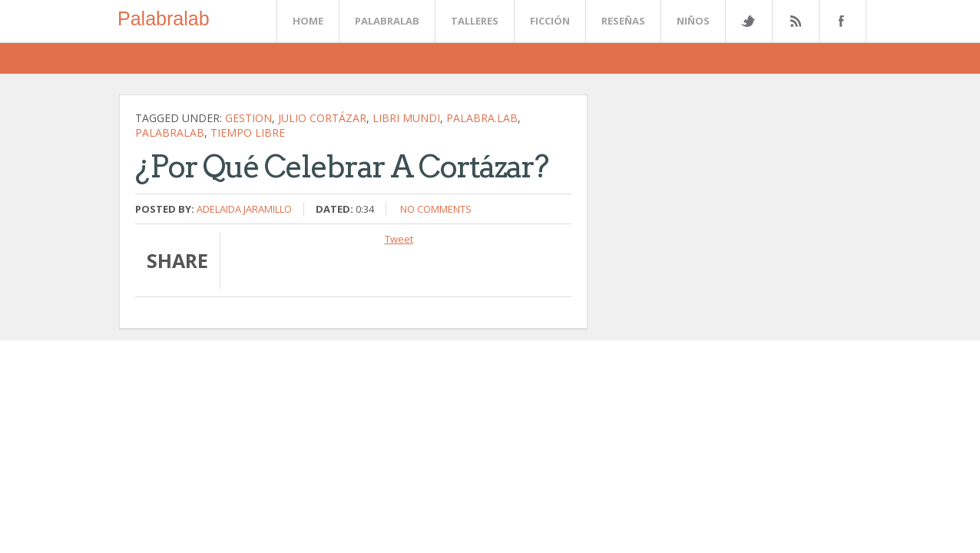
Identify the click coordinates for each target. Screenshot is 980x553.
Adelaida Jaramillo (244, 209)
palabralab (170, 132)
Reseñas (623, 21)
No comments (436, 209)
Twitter (748, 21)
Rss (795, 21)
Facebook (839, 21)
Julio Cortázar (322, 118)
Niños (693, 21)
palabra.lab (482, 118)
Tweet (399, 239)
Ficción (550, 21)
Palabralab (164, 18)
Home (308, 21)
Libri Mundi (406, 118)
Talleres (475, 21)
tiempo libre (248, 132)
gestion (248, 118)
